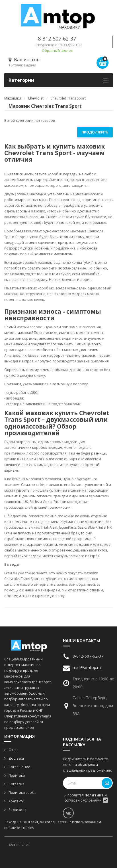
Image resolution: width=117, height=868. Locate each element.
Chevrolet (36, 98)
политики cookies (19, 828)
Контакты (16, 801)
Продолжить (95, 132)
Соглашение (19, 767)
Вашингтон (24, 60)
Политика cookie (22, 793)
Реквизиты (17, 810)
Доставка (16, 758)
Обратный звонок (57, 51)
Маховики (13, 98)
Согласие (17, 784)
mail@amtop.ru (87, 667)
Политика (17, 775)
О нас (13, 750)
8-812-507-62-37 (57, 38)
